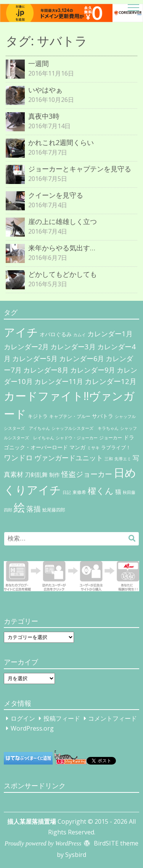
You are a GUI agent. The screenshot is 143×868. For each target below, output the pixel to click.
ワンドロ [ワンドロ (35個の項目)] (18, 458)
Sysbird (76, 855)
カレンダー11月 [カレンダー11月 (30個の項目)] (59, 381)
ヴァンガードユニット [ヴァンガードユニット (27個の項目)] (69, 458)
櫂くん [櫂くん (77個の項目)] (101, 490)
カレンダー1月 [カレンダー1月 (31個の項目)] (110, 333)
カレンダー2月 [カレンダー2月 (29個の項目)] (26, 347)
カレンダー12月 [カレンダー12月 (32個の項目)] (111, 381)
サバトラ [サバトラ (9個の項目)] (103, 416)
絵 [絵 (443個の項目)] (19, 507)
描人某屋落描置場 (32, 821)
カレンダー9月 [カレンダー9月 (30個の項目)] (93, 370)
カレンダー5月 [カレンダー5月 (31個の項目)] (35, 358)
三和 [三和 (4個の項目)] (109, 459)
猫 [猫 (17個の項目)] (118, 492)
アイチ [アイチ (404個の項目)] (21, 332)
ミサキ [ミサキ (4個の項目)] (93, 448)
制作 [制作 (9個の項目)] (55, 475)
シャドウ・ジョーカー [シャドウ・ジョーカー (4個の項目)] (77, 438)
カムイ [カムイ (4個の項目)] (80, 335)
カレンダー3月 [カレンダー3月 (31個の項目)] (73, 346)
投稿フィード (62, 718)
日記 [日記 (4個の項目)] (67, 492)
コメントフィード (112, 718)
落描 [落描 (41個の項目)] (34, 509)
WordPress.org (32, 728)
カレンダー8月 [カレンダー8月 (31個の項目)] (46, 370)
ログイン (23, 718)
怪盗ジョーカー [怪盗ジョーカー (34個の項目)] (87, 474)
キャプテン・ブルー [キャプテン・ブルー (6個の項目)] (70, 416)
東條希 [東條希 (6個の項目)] (79, 492)
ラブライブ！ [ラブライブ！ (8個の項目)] (116, 447)
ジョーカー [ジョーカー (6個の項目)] (111, 438)
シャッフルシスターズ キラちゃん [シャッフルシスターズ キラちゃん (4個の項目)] (85, 428)
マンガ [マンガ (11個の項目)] (77, 447)
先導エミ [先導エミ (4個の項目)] (123, 459)
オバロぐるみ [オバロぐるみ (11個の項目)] (56, 334)
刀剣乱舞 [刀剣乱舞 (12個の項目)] (36, 474)
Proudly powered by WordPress (43, 843)
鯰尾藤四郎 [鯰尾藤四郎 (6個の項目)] (54, 510)
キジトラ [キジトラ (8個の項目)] (38, 416)
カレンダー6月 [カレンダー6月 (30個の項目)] (82, 358)
